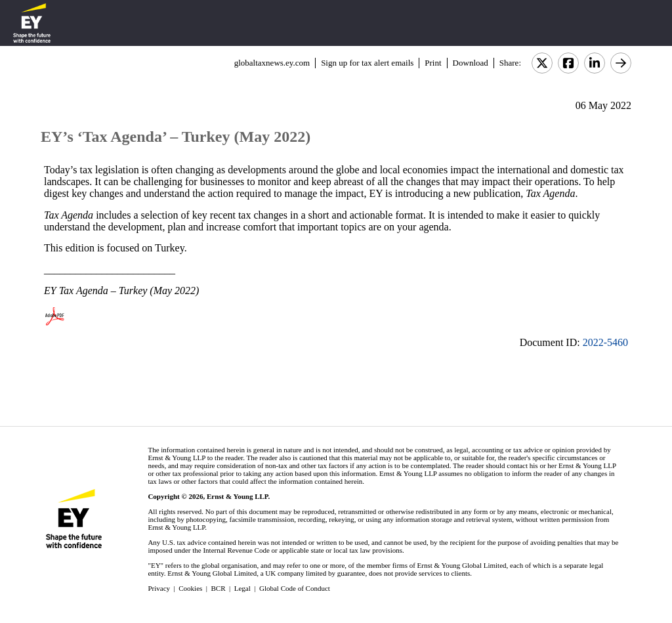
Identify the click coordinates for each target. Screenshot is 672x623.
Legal (242, 588)
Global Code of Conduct (295, 588)
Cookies (190, 588)
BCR (219, 588)
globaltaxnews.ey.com (272, 63)
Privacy (159, 588)
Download (471, 63)
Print (433, 63)
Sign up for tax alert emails (367, 63)
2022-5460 (605, 342)
